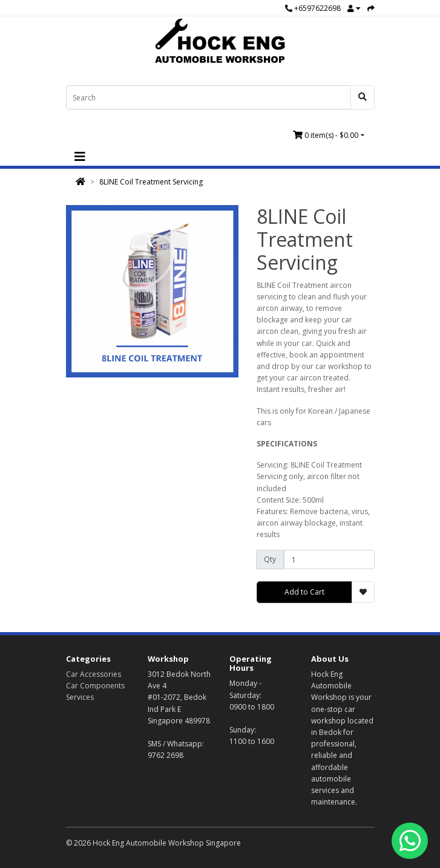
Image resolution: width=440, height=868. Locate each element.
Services (80, 697)
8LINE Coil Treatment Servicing (151, 182)
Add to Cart (304, 592)
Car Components (95, 686)
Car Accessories (94, 674)
